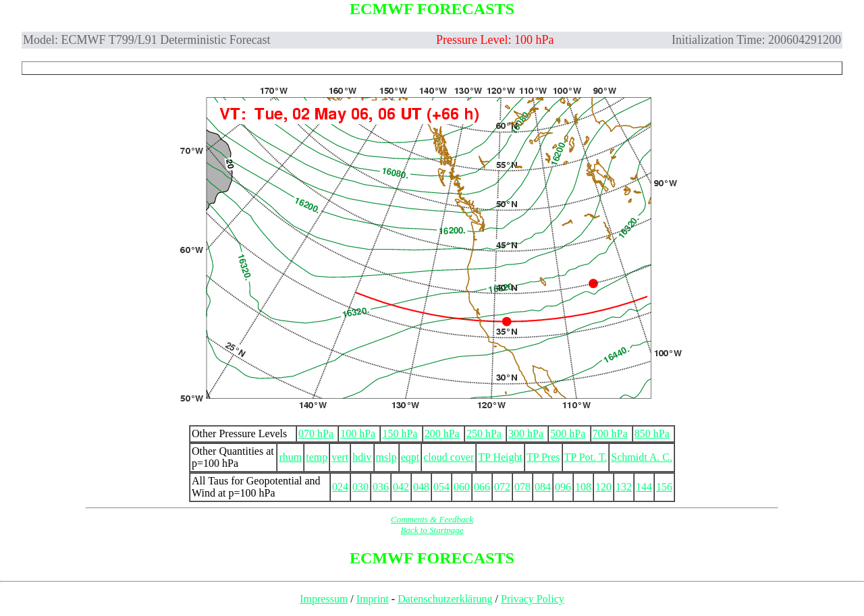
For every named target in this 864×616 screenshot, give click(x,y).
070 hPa (316, 433)
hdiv (362, 457)
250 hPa (484, 433)
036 (381, 487)
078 (522, 487)
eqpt (410, 457)
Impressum (324, 599)
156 (664, 487)
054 (441, 487)
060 (462, 487)
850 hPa (652, 433)
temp (317, 457)
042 (401, 487)
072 (502, 487)
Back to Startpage (432, 530)
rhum (290, 457)
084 (543, 487)
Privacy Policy (533, 599)
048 (421, 487)
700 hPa (610, 433)
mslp (386, 457)
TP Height (500, 457)
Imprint (373, 599)
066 (482, 487)
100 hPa (358, 433)
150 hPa (400, 433)
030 (360, 487)
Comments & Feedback (432, 519)
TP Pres (543, 457)
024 (340, 487)
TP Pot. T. (586, 457)
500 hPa (568, 433)
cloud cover (449, 457)
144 (644, 487)
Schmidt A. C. (642, 457)
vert (340, 457)
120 (603, 487)
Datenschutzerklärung (445, 599)
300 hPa (526, 433)
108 (583, 487)
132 (624, 487)
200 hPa (442, 433)
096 (563, 487)
